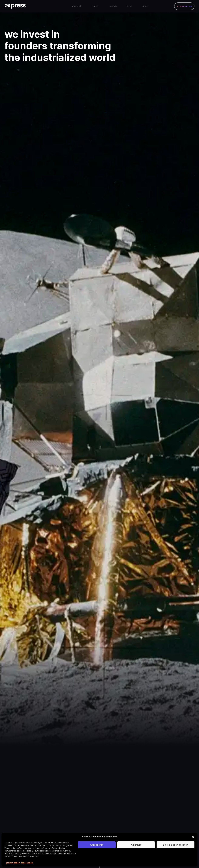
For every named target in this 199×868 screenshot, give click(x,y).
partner (95, 7)
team (130, 7)
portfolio (113, 7)
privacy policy (13, 863)
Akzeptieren (97, 845)
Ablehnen (136, 845)
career (145, 7)
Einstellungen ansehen (176, 845)
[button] (193, 837)
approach (77, 7)
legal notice (27, 863)
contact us (186, 7)
